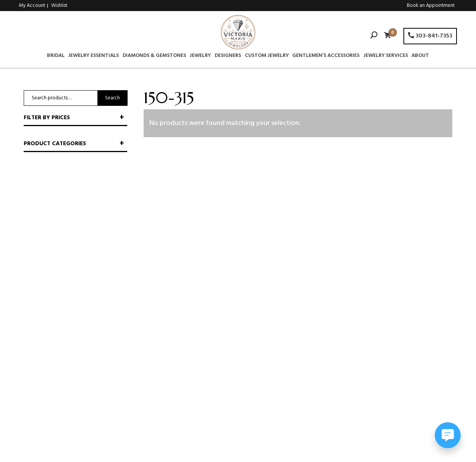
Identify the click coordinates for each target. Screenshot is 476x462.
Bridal (56, 57)
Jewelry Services (386, 57)
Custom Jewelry (267, 57)
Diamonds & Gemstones (154, 57)
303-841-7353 (430, 36)
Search (113, 98)
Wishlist (59, 6)
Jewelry (200, 57)
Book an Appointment (431, 6)
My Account (32, 6)
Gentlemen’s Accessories (326, 57)
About (420, 57)
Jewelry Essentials (93, 57)
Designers (228, 57)
